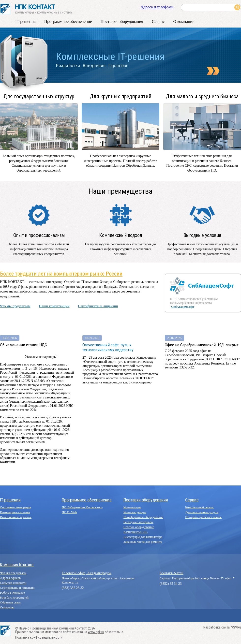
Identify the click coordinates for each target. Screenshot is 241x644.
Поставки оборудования (122, 22)
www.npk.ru (96, 632)
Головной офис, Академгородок (87, 573)
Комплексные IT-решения (110, 57)
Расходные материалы (138, 522)
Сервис (158, 22)
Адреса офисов (10, 578)
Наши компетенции (54, 306)
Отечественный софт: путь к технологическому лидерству (108, 347)
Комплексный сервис (199, 507)
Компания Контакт (17, 565)
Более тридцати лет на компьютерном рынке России (61, 274)
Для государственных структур (39, 96)
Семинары (7, 607)
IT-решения (25, 22)
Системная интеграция (15, 507)
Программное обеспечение (68, 22)
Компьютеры (132, 507)
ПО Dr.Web (69, 512)
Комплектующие (135, 512)
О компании (184, 22)
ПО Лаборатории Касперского (82, 507)
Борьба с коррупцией (14, 597)
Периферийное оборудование (143, 517)
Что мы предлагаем (15, 306)
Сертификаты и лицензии (98, 306)
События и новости (13, 583)
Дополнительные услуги (202, 512)
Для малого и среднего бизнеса (202, 96)
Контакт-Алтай (172, 573)
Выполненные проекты (16, 517)
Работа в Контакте (12, 593)
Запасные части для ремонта (143, 542)
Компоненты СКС (136, 532)
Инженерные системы (15, 512)
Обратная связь (10, 602)
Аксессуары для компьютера (143, 537)
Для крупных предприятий (121, 96)
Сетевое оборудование (139, 527)
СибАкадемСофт (183, 307)
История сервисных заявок (203, 517)
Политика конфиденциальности (39, 637)
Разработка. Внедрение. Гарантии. (92, 66)
